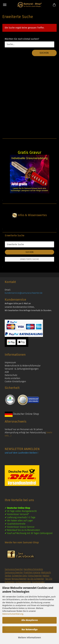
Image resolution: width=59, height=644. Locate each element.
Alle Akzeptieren (30, 620)
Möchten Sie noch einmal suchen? (22, 39)
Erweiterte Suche (29, 259)
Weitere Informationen (29, 638)
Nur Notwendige (30, 630)
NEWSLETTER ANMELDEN (22, 449)
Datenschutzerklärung (13, 614)
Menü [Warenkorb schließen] (5, 5)
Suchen (44, 53)
